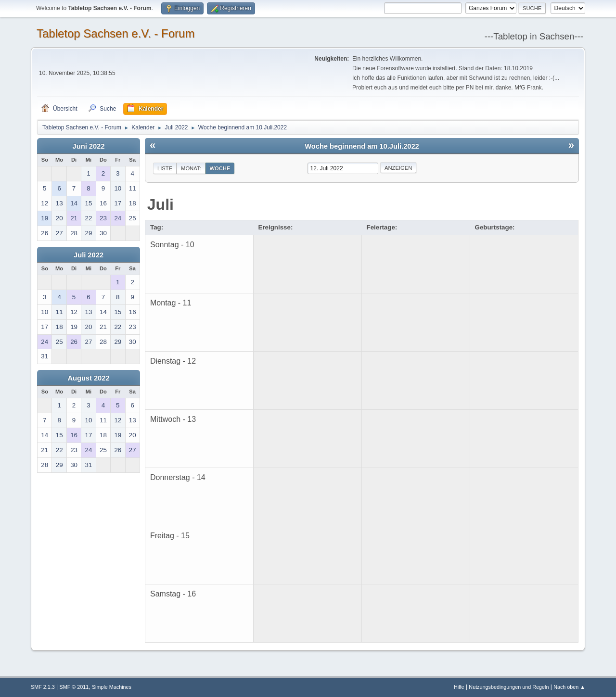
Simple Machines (112, 687)
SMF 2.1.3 (43, 687)
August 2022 (88, 378)
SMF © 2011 (74, 687)
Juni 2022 (89, 146)
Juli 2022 (89, 255)
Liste (165, 168)
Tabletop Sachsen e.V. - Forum (115, 33)
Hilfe (459, 687)
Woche (220, 168)
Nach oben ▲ (569, 687)
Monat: (191, 168)
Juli (160, 204)
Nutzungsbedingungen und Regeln (509, 687)
